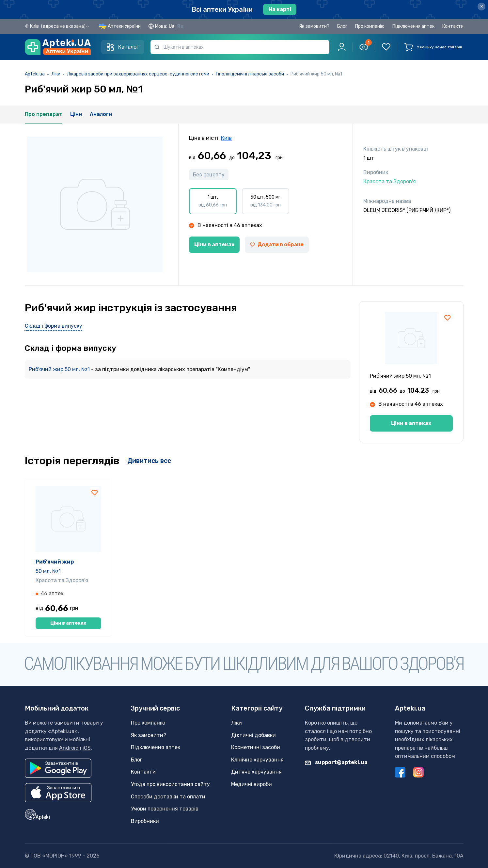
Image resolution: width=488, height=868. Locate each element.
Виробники (145, 821)
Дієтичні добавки (253, 735)
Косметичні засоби (256, 747)
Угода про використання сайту (170, 784)
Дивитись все (149, 461)
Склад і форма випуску (54, 326)
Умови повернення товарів (165, 809)
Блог (342, 26)
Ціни (76, 114)
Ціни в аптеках (214, 245)
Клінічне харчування (257, 760)
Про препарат (44, 114)
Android (69, 748)
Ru (180, 26)
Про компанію (370, 26)
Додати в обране (277, 245)
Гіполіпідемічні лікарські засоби (250, 74)
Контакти (453, 26)
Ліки (56, 74)
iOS (87, 748)
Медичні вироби (252, 784)
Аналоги (101, 114)
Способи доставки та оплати (168, 797)
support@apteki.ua (336, 762)
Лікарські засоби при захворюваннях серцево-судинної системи (138, 74)
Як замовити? (314, 26)
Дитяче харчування (256, 772)
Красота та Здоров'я (62, 580)
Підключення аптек (413, 26)
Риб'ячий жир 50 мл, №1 (60, 369)
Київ (226, 138)
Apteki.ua (35, 74)
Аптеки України (124, 26)
